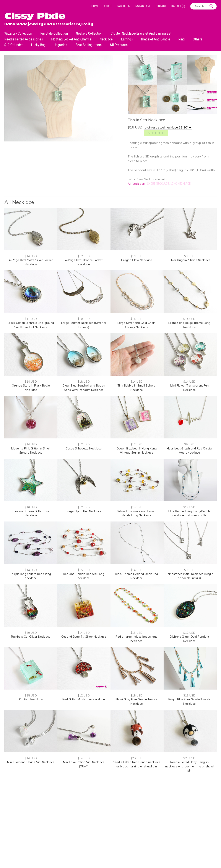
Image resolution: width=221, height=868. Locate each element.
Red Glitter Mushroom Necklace (84, 699)
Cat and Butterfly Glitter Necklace (84, 637)
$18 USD (84, 382)
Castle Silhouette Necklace (84, 448)
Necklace (106, 39)
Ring (181, 39)
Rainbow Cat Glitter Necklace (31, 637)
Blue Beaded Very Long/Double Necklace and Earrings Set (189, 513)
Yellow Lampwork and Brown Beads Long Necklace (136, 513)
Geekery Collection (89, 33)
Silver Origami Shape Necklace (189, 260)
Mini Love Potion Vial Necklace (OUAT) (84, 764)
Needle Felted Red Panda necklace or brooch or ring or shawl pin (136, 764)
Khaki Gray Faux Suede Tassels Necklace (137, 701)
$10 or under (14, 45)
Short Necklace (158, 184)
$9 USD (189, 256)
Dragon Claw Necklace (137, 260)
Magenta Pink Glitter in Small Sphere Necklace (31, 451)
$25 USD (189, 758)
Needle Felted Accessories (24, 39)
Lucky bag (38, 45)
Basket (178, 6)
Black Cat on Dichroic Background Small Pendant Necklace (31, 325)
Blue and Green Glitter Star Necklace (31, 513)
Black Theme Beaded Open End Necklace (136, 576)
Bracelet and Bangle (156, 39)
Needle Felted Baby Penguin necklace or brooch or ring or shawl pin (189, 766)
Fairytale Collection (54, 33)
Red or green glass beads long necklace (136, 639)
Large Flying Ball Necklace (84, 511)
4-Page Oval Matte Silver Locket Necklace (31, 262)
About (108, 6)
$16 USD (31, 507)
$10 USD (136, 256)
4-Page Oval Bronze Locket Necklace (84, 262)
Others (198, 39)
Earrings (127, 39)
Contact (161, 6)
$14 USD (31, 256)
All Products (119, 45)
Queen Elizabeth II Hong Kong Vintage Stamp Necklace (137, 451)
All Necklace (136, 184)
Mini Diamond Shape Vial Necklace (31, 762)
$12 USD (84, 256)
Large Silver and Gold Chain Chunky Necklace (136, 325)
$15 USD (136, 507)
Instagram (142, 6)
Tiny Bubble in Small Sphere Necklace (137, 388)
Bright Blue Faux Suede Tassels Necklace (189, 701)
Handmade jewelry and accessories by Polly (49, 23)
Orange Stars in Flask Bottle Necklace (31, 388)
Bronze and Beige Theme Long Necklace (189, 325)
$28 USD (136, 758)
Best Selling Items (89, 45)
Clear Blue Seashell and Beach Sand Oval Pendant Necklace (84, 388)
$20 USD (31, 633)
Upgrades (60, 45)
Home (95, 6)
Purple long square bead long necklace (31, 576)
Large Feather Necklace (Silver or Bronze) (84, 325)
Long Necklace (181, 184)
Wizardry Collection (18, 33)
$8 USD (189, 444)
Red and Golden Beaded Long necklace (84, 576)
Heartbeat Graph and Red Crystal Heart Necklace (189, 451)
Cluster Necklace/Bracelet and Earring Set (141, 33)
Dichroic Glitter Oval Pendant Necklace (189, 639)
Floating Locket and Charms (71, 39)
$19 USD (189, 507)
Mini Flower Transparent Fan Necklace (189, 388)
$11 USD (31, 319)
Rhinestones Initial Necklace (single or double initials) (189, 576)
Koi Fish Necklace (31, 699)
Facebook (123, 6)
